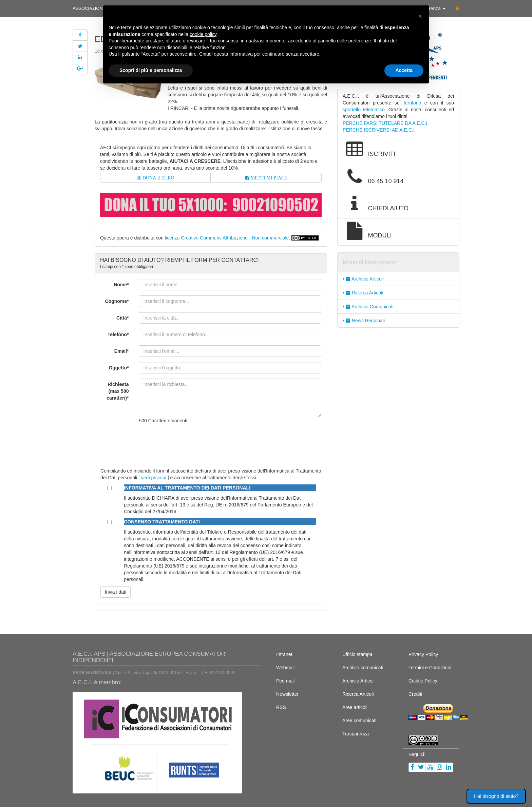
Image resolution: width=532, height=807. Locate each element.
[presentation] (190, 442)
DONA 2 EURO (158, 178)
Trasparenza (356, 734)
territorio (412, 103)
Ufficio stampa (357, 654)
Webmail (285, 668)
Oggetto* (119, 368)
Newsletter (287, 694)
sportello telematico (364, 110)
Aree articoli (355, 707)
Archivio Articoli (363, 279)
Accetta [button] (404, 70)
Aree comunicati (359, 720)
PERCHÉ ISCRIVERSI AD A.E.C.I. (379, 130)
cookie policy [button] (203, 34)
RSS (281, 707)
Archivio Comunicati (368, 307)
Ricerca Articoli (363, 293)
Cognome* (117, 301)
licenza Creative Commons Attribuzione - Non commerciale (227, 238)
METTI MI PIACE (268, 178)
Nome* (121, 285)
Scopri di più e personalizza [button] (151, 70)
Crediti (415, 694)
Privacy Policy (423, 654)
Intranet (284, 654)
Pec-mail (285, 681)
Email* (122, 351)
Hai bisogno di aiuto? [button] (496, 796)
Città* (123, 318)
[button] (420, 16)
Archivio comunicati (363, 668)
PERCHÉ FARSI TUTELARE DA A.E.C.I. (386, 123)
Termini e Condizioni (430, 668)
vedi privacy (154, 478)
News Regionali (364, 321)
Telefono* (118, 334)
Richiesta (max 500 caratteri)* (118, 391)
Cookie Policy (423, 681)
